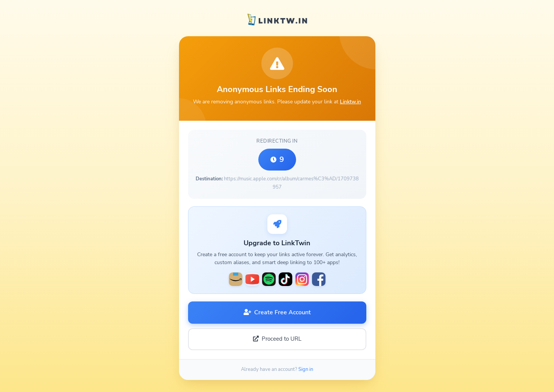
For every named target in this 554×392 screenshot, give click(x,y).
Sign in (306, 369)
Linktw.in (350, 101)
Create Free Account (277, 312)
